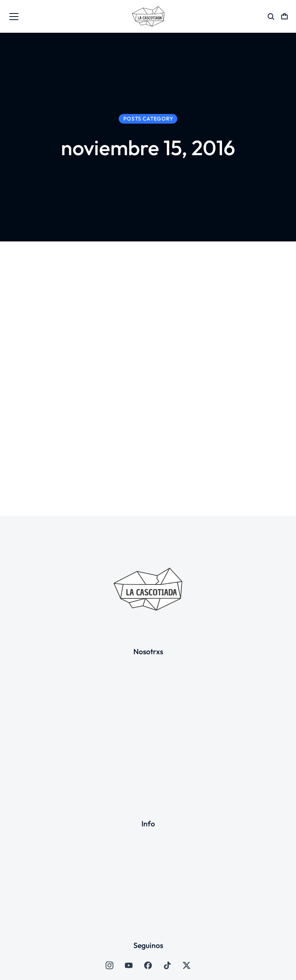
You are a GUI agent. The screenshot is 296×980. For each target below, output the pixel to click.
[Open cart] (284, 17)
